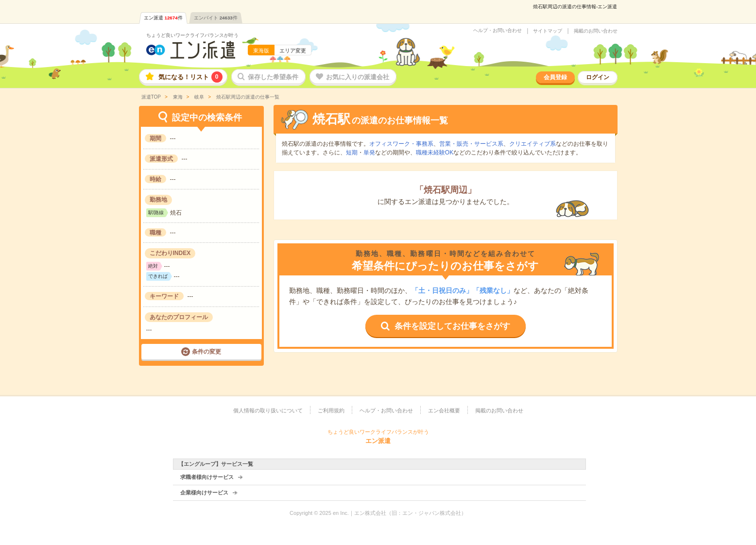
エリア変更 (293, 51)
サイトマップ (548, 31)
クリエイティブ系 (533, 144)
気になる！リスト (190, 77)
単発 (369, 153)
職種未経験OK (435, 153)
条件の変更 (206, 352)
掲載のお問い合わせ (596, 31)
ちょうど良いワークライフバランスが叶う (192, 35)
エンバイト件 (216, 18)
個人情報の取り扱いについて (268, 410)
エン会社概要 (444, 410)
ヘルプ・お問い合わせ (498, 31)
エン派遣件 (163, 18)
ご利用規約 (331, 410)
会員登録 (555, 77)
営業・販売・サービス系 (471, 144)
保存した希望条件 (273, 77)
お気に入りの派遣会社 (358, 77)
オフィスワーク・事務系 (401, 144)
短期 (352, 153)
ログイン (598, 77)
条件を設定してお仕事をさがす (452, 326)
